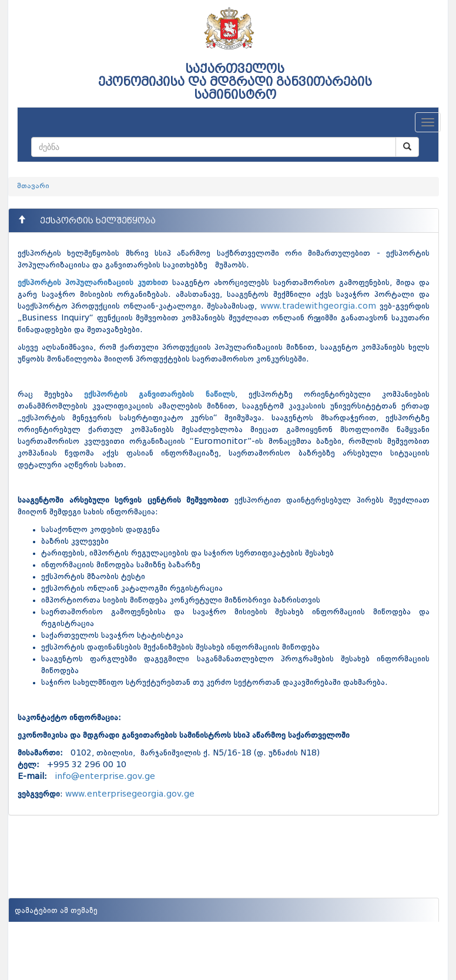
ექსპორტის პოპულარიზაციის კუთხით (93, 283)
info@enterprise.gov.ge (105, 777)
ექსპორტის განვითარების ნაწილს (159, 394)
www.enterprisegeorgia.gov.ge (130, 794)
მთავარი (33, 186)
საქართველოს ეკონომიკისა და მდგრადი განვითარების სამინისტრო (235, 82)
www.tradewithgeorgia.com (318, 306)
